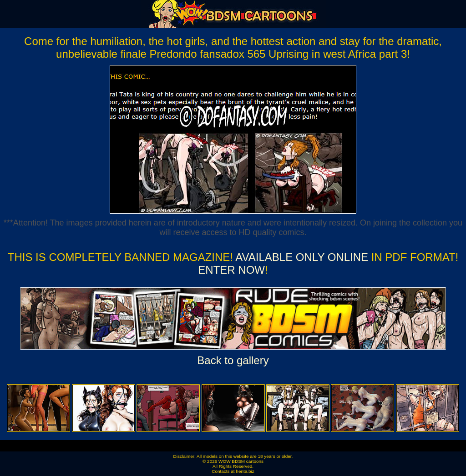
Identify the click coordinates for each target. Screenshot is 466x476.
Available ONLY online (302, 257)
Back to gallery (233, 360)
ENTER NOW (231, 270)
